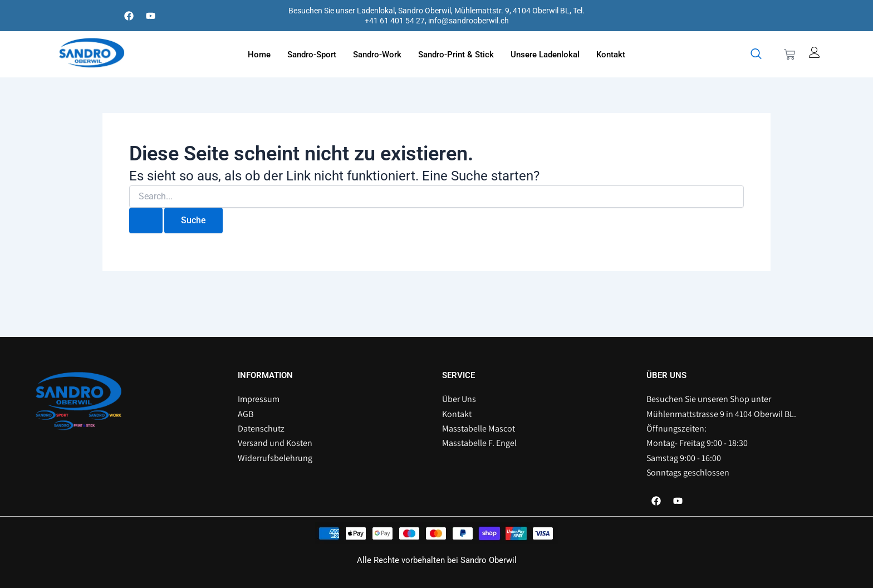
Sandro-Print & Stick (456, 55)
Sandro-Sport (312, 55)
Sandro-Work (377, 55)
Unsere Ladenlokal (545, 55)
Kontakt (611, 55)
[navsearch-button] (756, 55)
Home (259, 55)
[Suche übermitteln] (146, 220)
